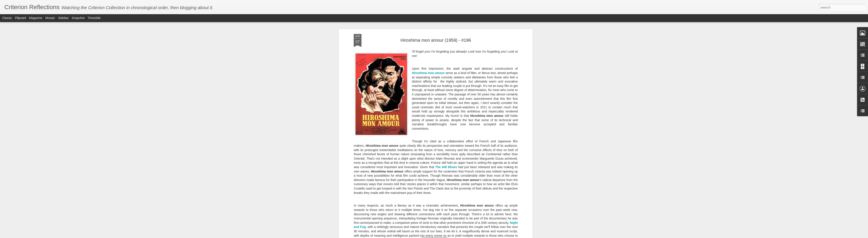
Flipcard (21, 18)
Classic (7, 18)
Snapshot (78, 18)
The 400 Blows (446, 155)
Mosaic (50, 18)
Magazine (36, 18)
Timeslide (94, 18)
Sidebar (63, 18)
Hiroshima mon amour (428, 61)
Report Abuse (479, 236)
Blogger (466, 236)
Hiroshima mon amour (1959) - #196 (436, 28)
